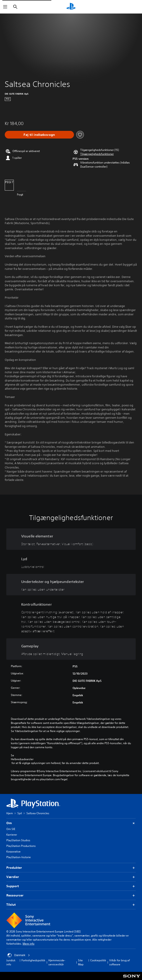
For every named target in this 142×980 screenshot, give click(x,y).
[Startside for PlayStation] (71, 7)
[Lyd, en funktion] (71, 562)
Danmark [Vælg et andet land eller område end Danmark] (19, 955)
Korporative (13, 852)
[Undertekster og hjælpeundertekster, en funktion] (71, 585)
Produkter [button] (71, 868)
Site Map (81, 962)
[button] (97, 154)
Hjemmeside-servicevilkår (57, 962)
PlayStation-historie (19, 857)
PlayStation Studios (18, 840)
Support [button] (71, 886)
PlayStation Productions (21, 846)
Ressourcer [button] (71, 895)
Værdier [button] (71, 877)
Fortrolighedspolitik (33, 960)
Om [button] (71, 823)
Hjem (10, 813)
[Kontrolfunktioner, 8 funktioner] (71, 617)
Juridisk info (11, 962)
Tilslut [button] (71, 905)
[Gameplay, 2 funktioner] (71, 649)
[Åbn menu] (5, 7)
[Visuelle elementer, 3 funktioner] (71, 539)
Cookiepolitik (98, 960)
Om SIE (11, 829)
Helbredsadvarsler (22, 759)
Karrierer (12, 835)
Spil (20, 813)
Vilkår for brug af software (120, 962)
